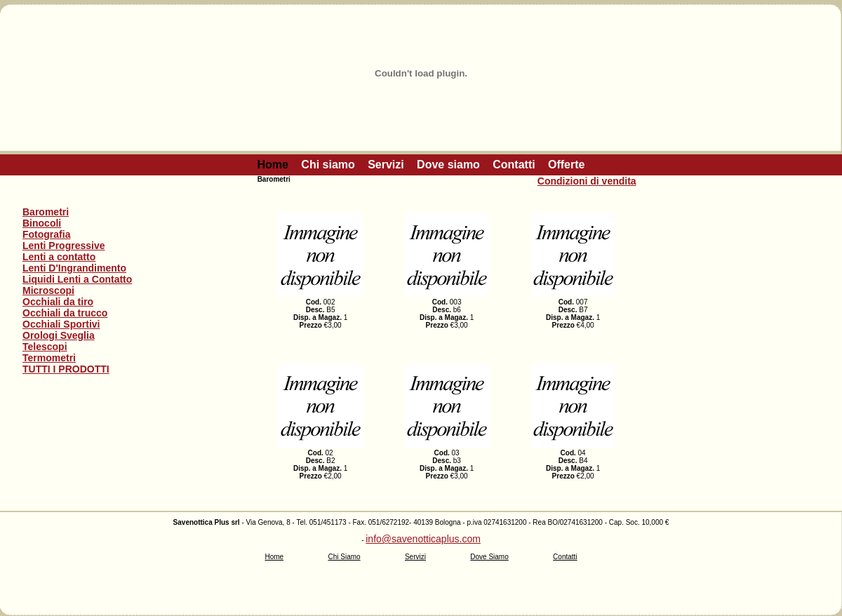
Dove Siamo (489, 557)
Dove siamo (448, 165)
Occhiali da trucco (65, 313)
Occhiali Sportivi (61, 324)
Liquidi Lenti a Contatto (77, 279)
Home (273, 165)
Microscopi (48, 290)
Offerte (566, 165)
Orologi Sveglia (59, 335)
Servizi (386, 165)
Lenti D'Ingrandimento (74, 268)
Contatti (514, 165)
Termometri (49, 358)
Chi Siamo (344, 557)
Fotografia (46, 234)
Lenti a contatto (59, 257)
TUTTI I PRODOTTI (66, 369)
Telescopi (45, 347)
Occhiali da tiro (58, 302)
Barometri (46, 212)
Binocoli (42, 223)
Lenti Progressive (64, 246)
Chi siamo (328, 165)
